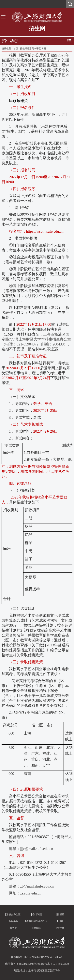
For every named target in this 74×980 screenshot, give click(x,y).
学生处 (61, 928)
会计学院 (37, 914)
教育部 (37, 928)
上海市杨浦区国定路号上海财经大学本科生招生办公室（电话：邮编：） (36, 339)
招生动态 (25, 49)
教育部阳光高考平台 (37, 921)
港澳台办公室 (13, 914)
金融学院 (13, 921)
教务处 (13, 928)
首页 (16, 49)
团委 (61, 921)
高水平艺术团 (39, 49)
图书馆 (61, 914)
